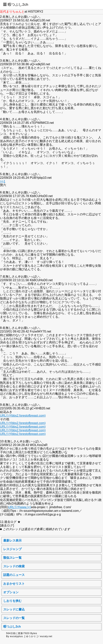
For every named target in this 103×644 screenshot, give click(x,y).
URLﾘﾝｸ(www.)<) (20, 507)
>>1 (3, 181)
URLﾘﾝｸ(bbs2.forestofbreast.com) (23, 416)
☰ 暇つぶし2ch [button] (16, 4)
